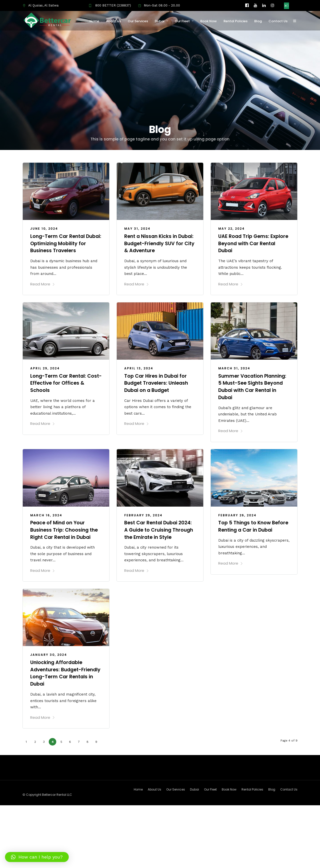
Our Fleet (183, 21)
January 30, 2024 (49, 660)
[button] (37, 857)
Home (96, 21)
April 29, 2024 (45, 368)
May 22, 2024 (231, 229)
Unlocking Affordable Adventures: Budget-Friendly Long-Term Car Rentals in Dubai (60, 678)
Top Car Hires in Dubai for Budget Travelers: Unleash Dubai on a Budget (158, 382)
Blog (259, 21)
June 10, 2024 (44, 229)
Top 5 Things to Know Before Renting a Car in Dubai (248, 528)
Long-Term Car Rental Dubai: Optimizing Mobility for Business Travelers (64, 243)
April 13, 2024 (139, 368)
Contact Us (279, 21)
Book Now (210, 21)
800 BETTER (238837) (110, 5)
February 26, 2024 (237, 514)
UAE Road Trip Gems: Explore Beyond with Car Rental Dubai (249, 243)
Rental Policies (237, 21)
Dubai (161, 21)
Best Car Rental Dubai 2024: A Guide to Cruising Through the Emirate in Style (160, 532)
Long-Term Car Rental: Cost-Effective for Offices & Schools (66, 382)
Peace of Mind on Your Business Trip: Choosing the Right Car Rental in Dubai (65, 528)
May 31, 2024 (137, 229)
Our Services (139, 21)
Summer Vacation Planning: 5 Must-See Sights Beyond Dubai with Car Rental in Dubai (254, 386)
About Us (115, 21)
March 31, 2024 (234, 368)
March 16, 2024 (46, 514)
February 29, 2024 (143, 514)
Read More (43, 283)
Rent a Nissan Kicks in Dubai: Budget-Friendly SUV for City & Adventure (159, 243)
